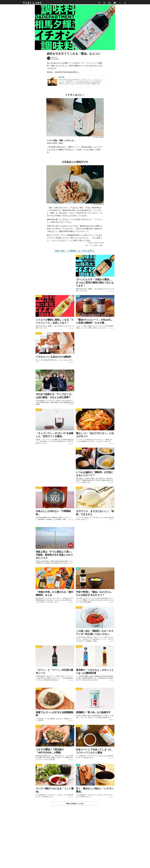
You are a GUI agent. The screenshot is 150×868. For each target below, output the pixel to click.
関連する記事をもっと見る (75, 804)
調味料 (101, 246)
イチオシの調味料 (94, 246)
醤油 (87, 246)
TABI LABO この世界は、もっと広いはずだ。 (75, 252)
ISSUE (38, 372)
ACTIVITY (79, 257)
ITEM (78, 297)
